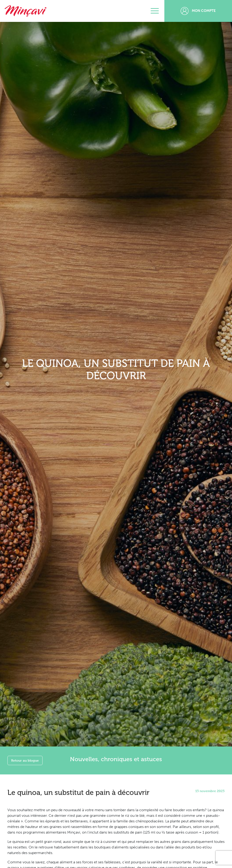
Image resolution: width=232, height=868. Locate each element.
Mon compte (198, 11)
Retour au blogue (25, 760)
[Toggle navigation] (155, 11)
